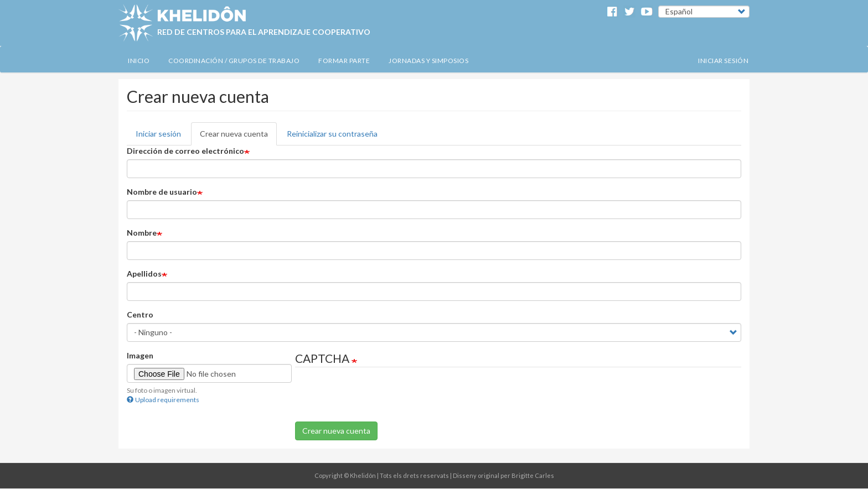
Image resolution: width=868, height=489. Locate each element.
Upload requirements (163, 400)
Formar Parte (344, 61)
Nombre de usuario (162, 192)
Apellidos (144, 274)
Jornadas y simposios (428, 61)
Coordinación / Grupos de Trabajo (234, 61)
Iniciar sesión (723, 61)
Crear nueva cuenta (234, 134)
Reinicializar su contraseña (332, 134)
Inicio (139, 61)
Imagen (140, 355)
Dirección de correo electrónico (185, 151)
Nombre (142, 233)
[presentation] (379, 400)
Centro (140, 314)
